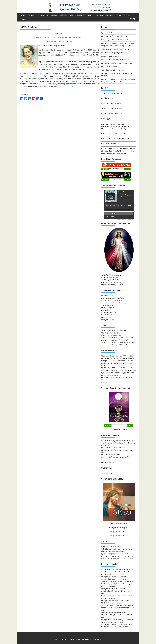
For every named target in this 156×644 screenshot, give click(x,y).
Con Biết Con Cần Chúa (109, 312)
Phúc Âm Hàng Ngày (108, 98)
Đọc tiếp (71, 86)
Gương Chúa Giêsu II (108, 579)
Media (72, 15)
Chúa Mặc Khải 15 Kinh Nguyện (112, 300)
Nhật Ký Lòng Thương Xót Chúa (112, 285)
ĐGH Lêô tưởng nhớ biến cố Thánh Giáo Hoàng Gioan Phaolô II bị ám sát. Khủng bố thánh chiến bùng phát (117, 380)
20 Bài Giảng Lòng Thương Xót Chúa (114, 615)
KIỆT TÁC (105, 462)
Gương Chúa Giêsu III (109, 577)
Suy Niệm (80, 15)
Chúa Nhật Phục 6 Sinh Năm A (111, 103)
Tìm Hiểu (31, 15)
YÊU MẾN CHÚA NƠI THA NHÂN (112, 70)
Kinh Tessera (52, 15)
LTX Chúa (109, 15)
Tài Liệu (90, 15)
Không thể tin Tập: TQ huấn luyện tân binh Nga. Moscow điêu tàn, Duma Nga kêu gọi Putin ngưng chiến (118, 363)
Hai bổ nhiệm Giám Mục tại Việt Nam (114, 591)
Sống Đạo (99, 15)
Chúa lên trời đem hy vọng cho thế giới (114, 53)
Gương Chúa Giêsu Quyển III (119, 532)
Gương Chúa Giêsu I (108, 589)
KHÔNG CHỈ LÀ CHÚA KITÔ (111, 455)
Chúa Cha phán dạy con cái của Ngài (113, 298)
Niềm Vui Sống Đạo (108, 308)
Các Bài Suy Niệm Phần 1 (110, 277)
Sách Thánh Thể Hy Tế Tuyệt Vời (112, 605)
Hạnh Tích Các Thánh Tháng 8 (111, 596)
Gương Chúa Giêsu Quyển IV (119, 535)
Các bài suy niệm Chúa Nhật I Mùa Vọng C (115, 608)
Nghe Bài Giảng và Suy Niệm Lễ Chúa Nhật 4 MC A (118, 558)
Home (23, 15)
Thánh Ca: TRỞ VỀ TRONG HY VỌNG (114, 331)
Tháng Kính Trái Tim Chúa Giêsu (112, 581)
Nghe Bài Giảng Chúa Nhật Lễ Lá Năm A (115, 554)
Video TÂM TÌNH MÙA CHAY (111, 335)
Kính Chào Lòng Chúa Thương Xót (113, 282)
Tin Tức (118, 15)
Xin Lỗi (103, 598)
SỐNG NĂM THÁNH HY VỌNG (112, 547)
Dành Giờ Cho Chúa (108, 315)
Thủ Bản (41, 15)
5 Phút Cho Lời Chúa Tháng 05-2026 (114, 93)
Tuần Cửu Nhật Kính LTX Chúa (111, 275)
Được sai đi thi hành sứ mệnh (111, 56)
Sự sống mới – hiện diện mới (111, 33)
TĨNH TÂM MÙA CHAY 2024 (111, 333)
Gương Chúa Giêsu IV (108, 612)
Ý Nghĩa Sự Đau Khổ (108, 305)
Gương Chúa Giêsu (108, 296)
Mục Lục (127, 15)
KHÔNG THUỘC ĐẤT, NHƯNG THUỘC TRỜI (117, 63)
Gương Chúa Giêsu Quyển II (119, 528)
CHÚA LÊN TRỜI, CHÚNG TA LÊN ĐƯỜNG (116, 60)
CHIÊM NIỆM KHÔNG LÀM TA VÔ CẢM (115, 40)
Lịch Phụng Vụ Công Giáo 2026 (112, 113)
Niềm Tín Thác (106, 317)
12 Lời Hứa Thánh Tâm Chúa (111, 108)
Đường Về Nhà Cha (108, 320)
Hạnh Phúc (105, 310)
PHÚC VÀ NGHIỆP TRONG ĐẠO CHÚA (114, 36)
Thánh (24, 19)
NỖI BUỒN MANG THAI (109, 67)
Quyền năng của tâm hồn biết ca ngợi (114, 303)
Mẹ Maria (63, 15)
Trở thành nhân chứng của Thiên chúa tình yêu (117, 49)
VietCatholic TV (110, 351)
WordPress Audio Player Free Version (125, 220)
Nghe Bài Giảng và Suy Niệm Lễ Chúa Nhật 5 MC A (118, 556)
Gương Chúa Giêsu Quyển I (119, 524)
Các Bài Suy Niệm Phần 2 (110, 280)
